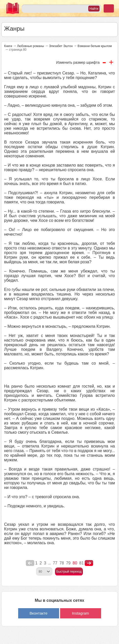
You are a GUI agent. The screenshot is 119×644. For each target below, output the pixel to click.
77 (55, 563)
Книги (8, 46)
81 (82, 563)
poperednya (30, 563)
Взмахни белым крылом (95, 46)
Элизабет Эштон (61, 46)
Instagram (80, 613)
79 (68, 563)
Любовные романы (30, 46)
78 (62, 563)
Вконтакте (38, 613)
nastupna (89, 563)
